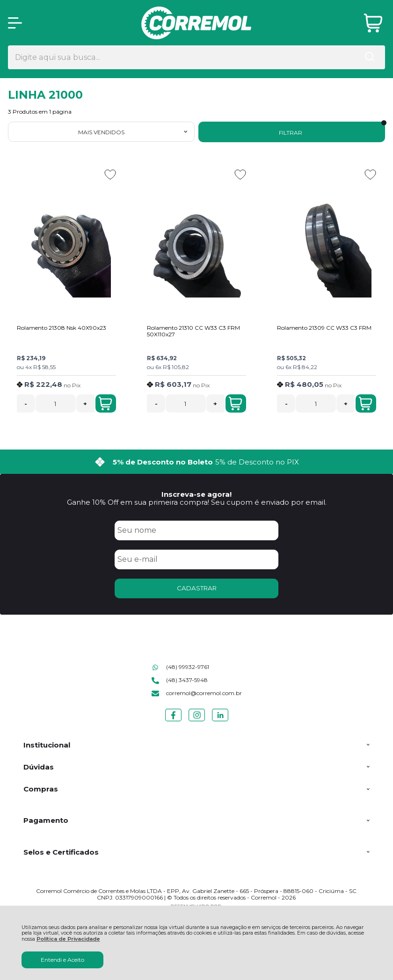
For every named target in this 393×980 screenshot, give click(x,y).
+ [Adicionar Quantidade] (85, 404)
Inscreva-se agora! (196, 494)
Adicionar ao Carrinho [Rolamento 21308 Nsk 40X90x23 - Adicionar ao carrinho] (105, 404)
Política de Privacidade (68, 939)
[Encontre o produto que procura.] (370, 58)
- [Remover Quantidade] (26, 404)
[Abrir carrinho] (373, 23)
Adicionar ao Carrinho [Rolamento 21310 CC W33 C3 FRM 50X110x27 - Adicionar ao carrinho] (235, 404)
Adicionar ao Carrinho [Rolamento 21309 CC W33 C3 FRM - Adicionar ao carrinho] (365, 404)
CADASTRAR (197, 588)
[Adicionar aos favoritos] (110, 174)
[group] (196, 462)
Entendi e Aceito (62, 960)
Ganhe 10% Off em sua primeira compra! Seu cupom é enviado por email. (197, 502)
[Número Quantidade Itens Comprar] (56, 403)
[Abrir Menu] (15, 23)
